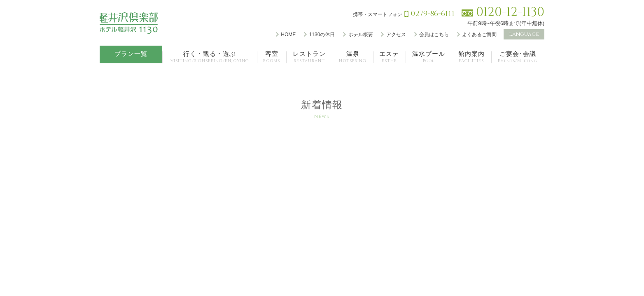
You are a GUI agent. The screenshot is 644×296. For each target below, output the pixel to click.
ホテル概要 (361, 35)
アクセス (396, 35)
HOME (288, 35)
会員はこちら (434, 35)
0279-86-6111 (433, 14)
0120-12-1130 (510, 12)
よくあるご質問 (479, 35)
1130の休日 (322, 35)
